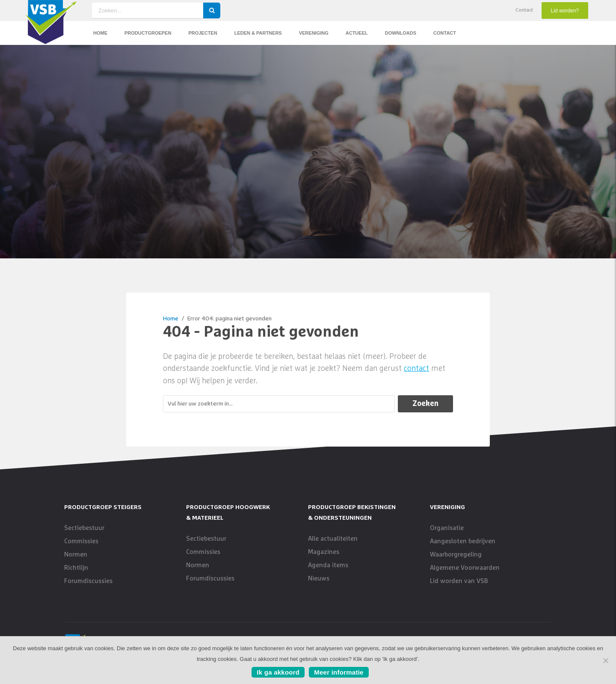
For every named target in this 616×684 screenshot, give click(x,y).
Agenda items (328, 565)
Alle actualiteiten (333, 539)
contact (416, 369)
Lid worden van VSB (459, 581)
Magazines (324, 552)
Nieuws (319, 579)
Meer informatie (339, 672)
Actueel (357, 33)
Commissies (81, 541)
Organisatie (447, 528)
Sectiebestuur (84, 528)
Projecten (203, 33)
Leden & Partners (258, 33)
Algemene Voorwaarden (465, 568)
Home (100, 33)
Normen (76, 555)
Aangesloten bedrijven (463, 541)
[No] (605, 660)
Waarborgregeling (456, 555)
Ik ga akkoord (278, 672)
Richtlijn (76, 568)
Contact (524, 10)
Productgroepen (148, 33)
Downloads (401, 33)
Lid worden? (565, 11)
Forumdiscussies (88, 581)
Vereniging (314, 33)
